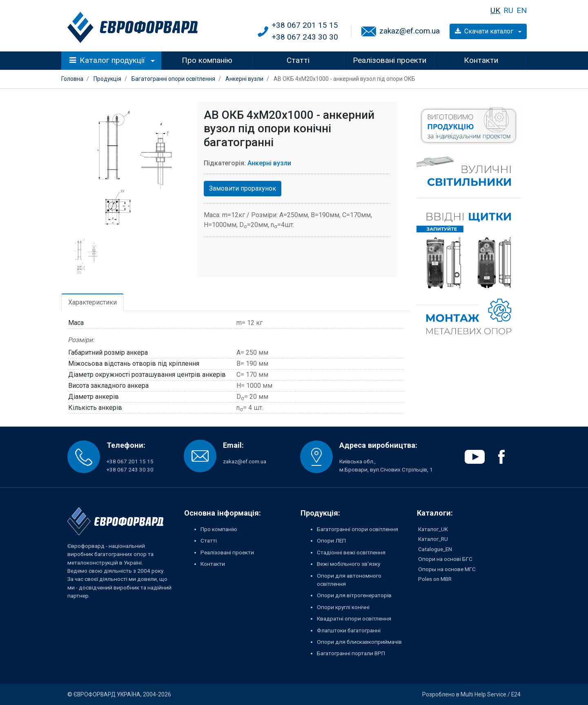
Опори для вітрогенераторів (354, 595)
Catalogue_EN (435, 549)
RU (508, 10)
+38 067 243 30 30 (305, 37)
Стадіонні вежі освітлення (351, 552)
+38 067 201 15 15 (305, 25)
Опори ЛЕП (331, 540)
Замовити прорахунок (243, 188)
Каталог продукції (107, 60)
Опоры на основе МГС (447, 569)
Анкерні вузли (269, 163)
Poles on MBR (435, 579)
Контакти (481, 60)
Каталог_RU (433, 539)
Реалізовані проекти (390, 60)
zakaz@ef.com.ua (410, 31)
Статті (298, 60)
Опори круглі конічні (343, 607)
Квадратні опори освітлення (354, 618)
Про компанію (207, 60)
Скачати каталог (485, 31)
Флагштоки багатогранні (349, 630)
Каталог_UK (433, 529)
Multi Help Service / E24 (491, 694)
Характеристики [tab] (92, 302)
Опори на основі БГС (445, 559)
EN (522, 10)
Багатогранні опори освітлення (357, 529)
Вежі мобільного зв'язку (349, 564)
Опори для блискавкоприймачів (359, 642)
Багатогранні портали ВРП (351, 653)
